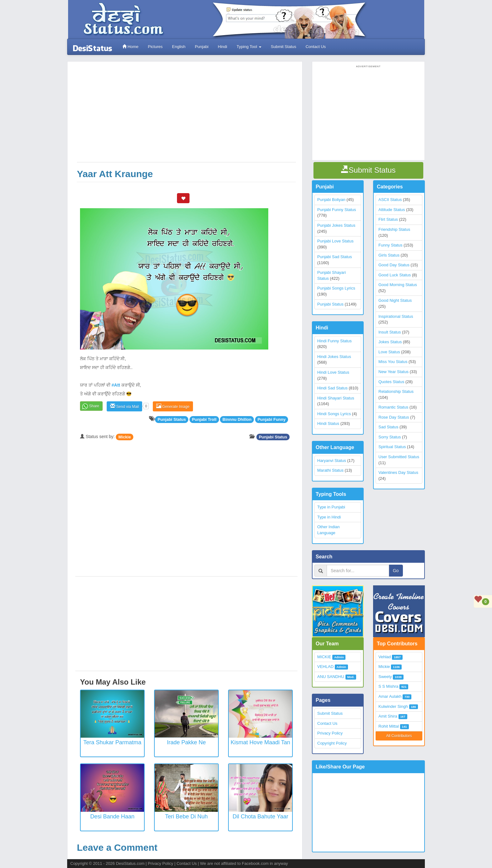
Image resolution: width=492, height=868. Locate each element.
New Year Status (393, 372)
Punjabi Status (273, 437)
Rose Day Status (394, 417)
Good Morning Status (398, 285)
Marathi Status (330, 470)
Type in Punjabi (331, 507)
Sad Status (388, 427)
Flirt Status (388, 219)
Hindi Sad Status (332, 388)
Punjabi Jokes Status (336, 225)
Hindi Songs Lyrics (334, 414)
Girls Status (389, 255)
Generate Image (173, 406)
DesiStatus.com (130, 863)
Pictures (155, 47)
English (179, 47)
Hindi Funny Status (334, 341)
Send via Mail (124, 406)
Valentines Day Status (398, 472)
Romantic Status (393, 407)
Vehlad (385, 657)
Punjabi (202, 47)
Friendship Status (394, 229)
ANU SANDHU (331, 677)
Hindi (222, 47)
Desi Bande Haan (112, 816)
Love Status (389, 352)
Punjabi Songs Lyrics (336, 288)
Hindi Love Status (333, 372)
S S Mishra (388, 686)
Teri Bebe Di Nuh (186, 816)
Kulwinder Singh (393, 706)
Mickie (125, 437)
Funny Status (390, 245)
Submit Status (283, 47)
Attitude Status (392, 210)
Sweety (385, 677)
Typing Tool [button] (249, 47)
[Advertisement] (186, 115)
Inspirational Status (396, 316)
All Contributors (399, 736)
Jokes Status (390, 342)
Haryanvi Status (332, 461)
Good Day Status (394, 265)
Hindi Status (328, 423)
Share (94, 406)
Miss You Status (393, 362)
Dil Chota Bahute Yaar (260, 816)
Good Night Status (395, 300)
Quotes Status (391, 382)
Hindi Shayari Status (336, 398)
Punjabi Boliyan (331, 200)
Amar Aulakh (390, 696)
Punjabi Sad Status (335, 257)
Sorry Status (390, 437)
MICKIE (324, 657)
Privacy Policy (330, 733)
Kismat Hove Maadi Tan (260, 742)
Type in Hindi (329, 517)
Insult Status (390, 332)
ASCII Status (390, 200)
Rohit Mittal (389, 726)
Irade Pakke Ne (186, 742)
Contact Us (316, 47)
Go (396, 571)
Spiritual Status (392, 447)
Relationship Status (396, 391)
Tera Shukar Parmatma (112, 742)
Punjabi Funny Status (337, 210)
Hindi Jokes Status (334, 357)
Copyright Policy (332, 743)
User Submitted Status (399, 457)
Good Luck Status (395, 275)
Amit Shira (388, 716)
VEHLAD (325, 667)
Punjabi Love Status (335, 241)
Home (130, 47)
